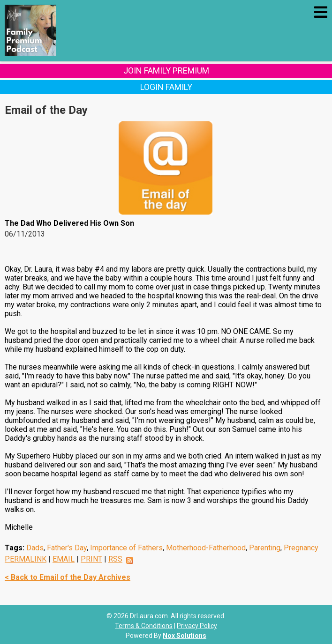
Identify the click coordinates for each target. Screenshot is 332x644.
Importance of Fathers (126, 548)
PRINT (91, 559)
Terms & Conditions (144, 626)
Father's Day (67, 548)
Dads (35, 548)
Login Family (166, 87)
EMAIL (64, 559)
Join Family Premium (166, 70)
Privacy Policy (197, 626)
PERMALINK (26, 559)
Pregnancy (301, 548)
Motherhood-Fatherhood (206, 548)
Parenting (265, 548)
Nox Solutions (185, 636)
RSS (115, 559)
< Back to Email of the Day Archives (68, 577)
